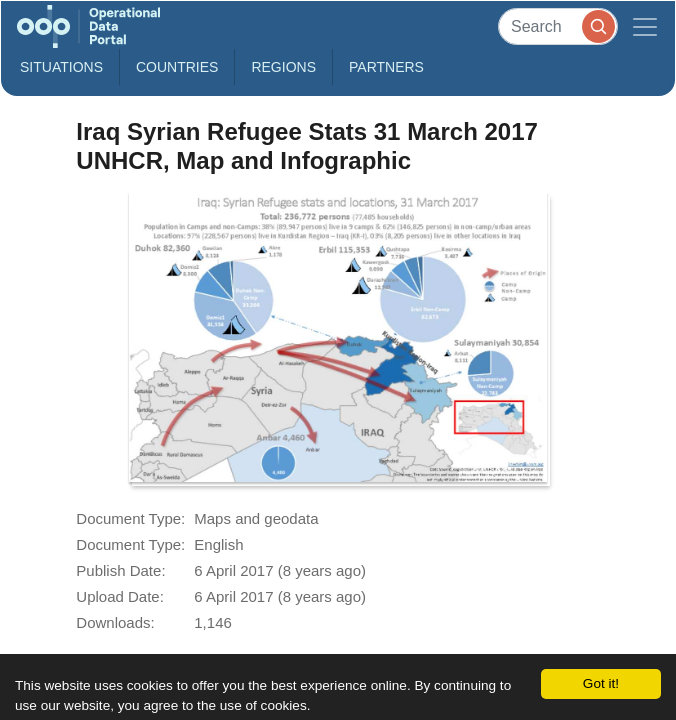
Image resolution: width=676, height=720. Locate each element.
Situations (61, 67)
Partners (386, 67)
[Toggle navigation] (645, 26)
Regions (283, 67)
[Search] (558, 26)
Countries (177, 67)
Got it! (601, 683)
